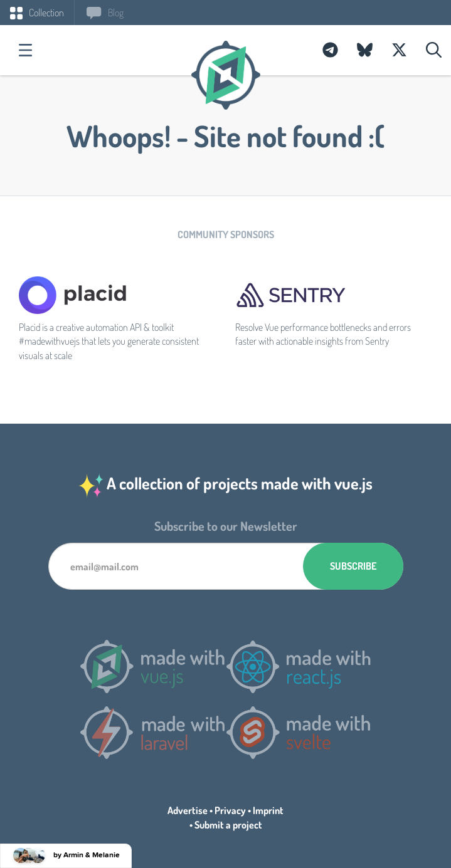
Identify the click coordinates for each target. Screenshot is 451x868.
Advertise (188, 810)
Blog (105, 13)
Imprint (268, 810)
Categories (25, 50)
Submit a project (228, 825)
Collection (37, 13)
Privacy (230, 810)
